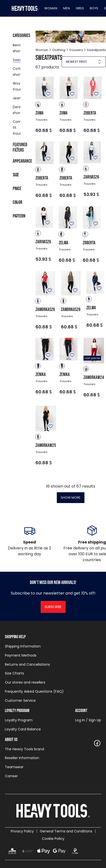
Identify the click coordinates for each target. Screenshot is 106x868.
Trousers (76, 50)
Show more (71, 498)
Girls (80, 8)
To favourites (48, 94)
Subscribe (53, 607)
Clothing (59, 50)
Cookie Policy (53, 839)
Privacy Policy (22, 831)
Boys (94, 8)
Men (66, 8)
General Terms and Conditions (66, 831)
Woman (51, 8)
